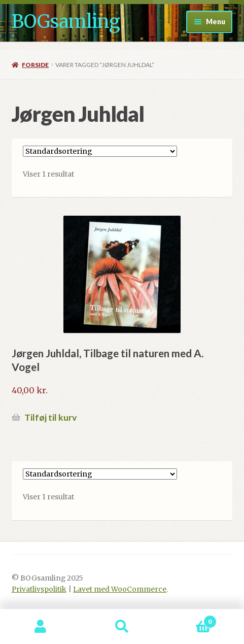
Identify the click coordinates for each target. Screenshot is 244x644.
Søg (122, 627)
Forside (35, 65)
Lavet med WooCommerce (120, 589)
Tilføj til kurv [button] (50, 417)
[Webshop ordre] (100, 151)
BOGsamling (66, 22)
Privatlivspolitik (39, 589)
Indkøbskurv (190, 619)
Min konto (41, 627)
